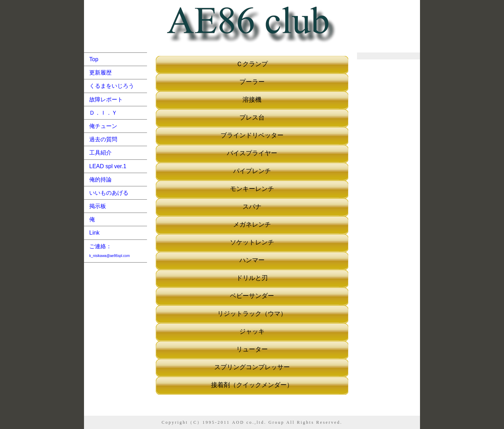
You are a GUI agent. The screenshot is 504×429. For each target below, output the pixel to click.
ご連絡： (110, 251)
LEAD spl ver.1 (108, 166)
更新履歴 (100, 73)
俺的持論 (100, 180)
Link (94, 233)
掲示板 (98, 206)
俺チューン (103, 126)
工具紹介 (100, 153)
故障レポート (106, 99)
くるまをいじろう (112, 86)
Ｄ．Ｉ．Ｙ (103, 113)
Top (94, 59)
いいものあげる (109, 193)
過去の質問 (103, 139)
